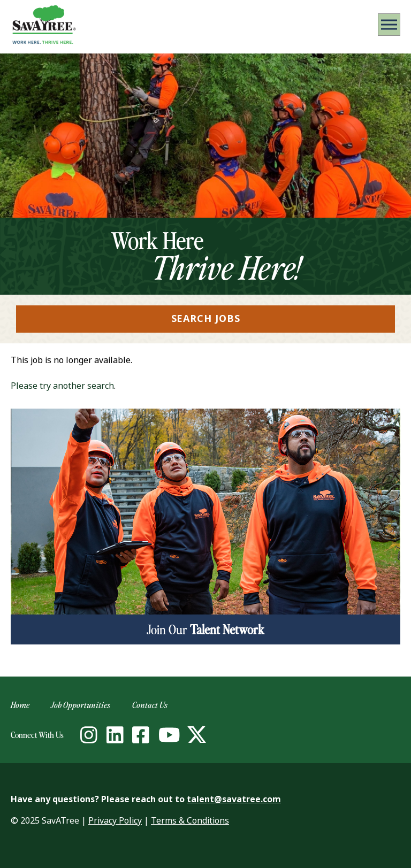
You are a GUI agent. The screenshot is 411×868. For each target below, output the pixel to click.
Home (20, 705)
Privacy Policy (115, 821)
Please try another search (62, 386)
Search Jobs (206, 319)
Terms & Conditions (190, 821)
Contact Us (150, 705)
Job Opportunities (81, 705)
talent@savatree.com (234, 799)
